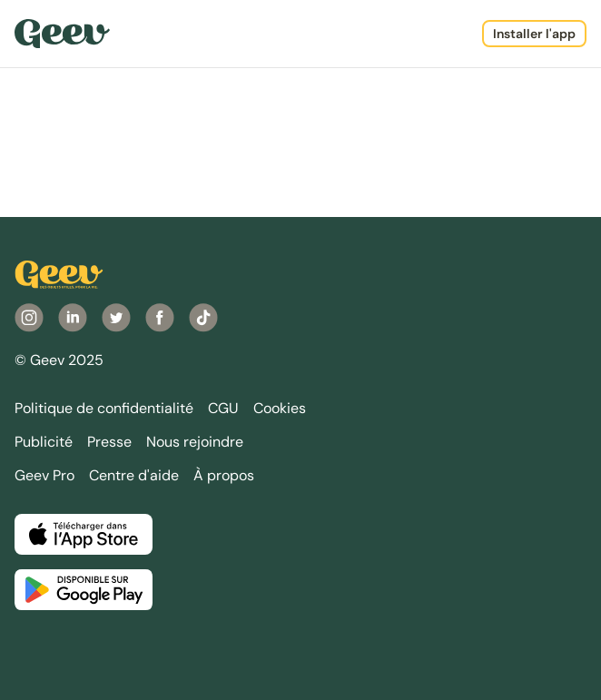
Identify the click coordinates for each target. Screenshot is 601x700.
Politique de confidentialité (104, 408)
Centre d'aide (134, 475)
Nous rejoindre (195, 442)
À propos (224, 475)
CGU (223, 408)
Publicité (44, 442)
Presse (109, 442)
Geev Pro (44, 475)
